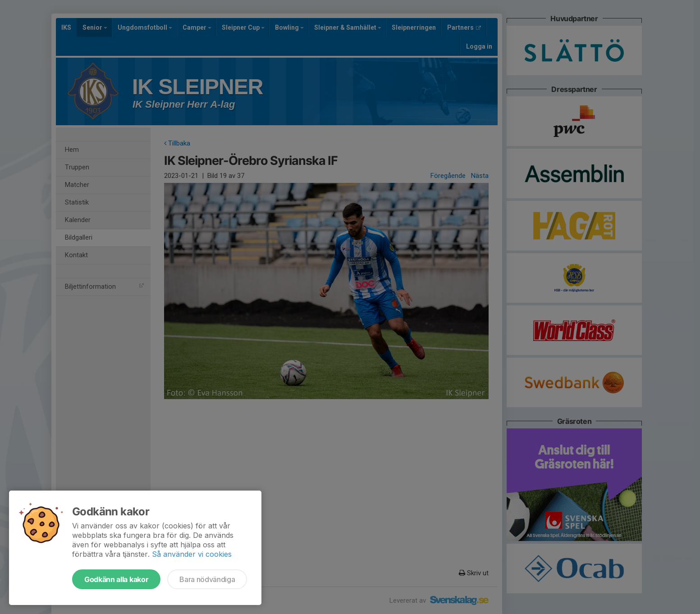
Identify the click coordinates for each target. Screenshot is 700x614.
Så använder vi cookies (192, 554)
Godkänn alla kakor (116, 579)
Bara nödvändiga (207, 579)
